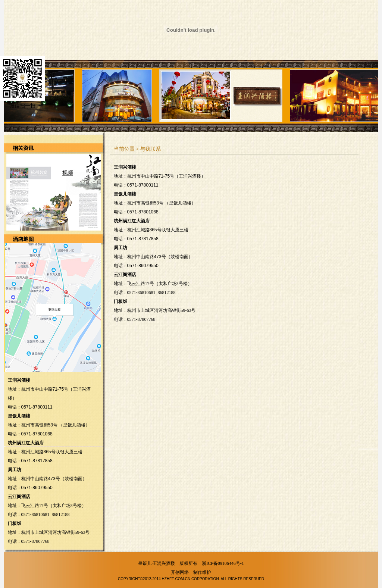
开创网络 (180, 572)
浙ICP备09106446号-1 (223, 563)
